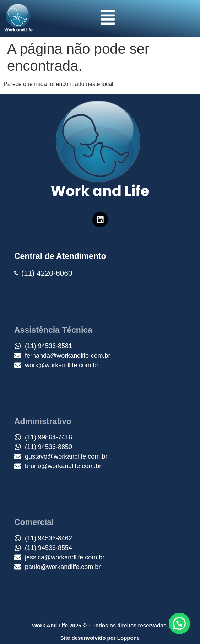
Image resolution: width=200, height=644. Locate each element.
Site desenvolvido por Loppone (100, 638)
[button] (108, 19)
